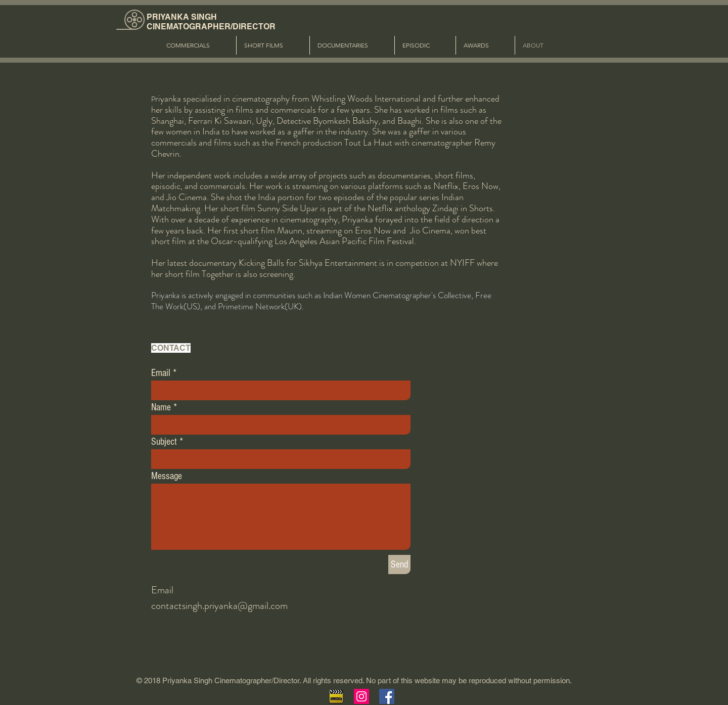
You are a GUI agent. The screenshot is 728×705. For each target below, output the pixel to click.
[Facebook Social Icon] (387, 696)
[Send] (399, 565)
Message (167, 476)
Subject (164, 442)
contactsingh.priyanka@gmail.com (219, 606)
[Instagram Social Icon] (361, 696)
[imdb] (336, 696)
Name (161, 407)
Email (161, 373)
